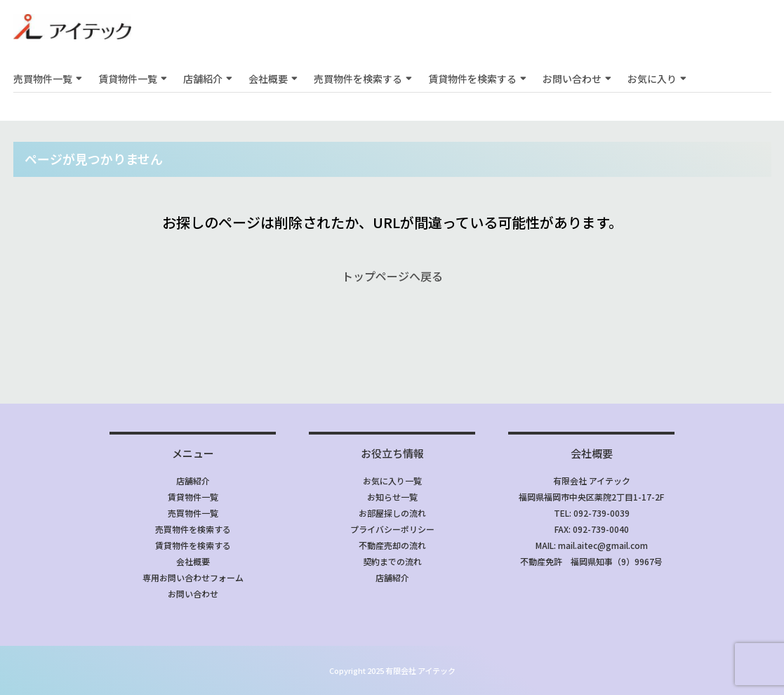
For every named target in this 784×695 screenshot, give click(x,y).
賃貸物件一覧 (128, 79)
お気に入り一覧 (392, 481)
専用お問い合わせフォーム (193, 577)
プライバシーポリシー (392, 529)
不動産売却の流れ (392, 545)
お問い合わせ (572, 79)
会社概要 (268, 79)
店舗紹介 (203, 79)
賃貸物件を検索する (472, 79)
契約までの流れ (392, 561)
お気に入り (652, 79)
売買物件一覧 (43, 79)
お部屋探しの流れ (392, 513)
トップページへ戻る (392, 276)
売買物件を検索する (358, 79)
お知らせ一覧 (392, 497)
